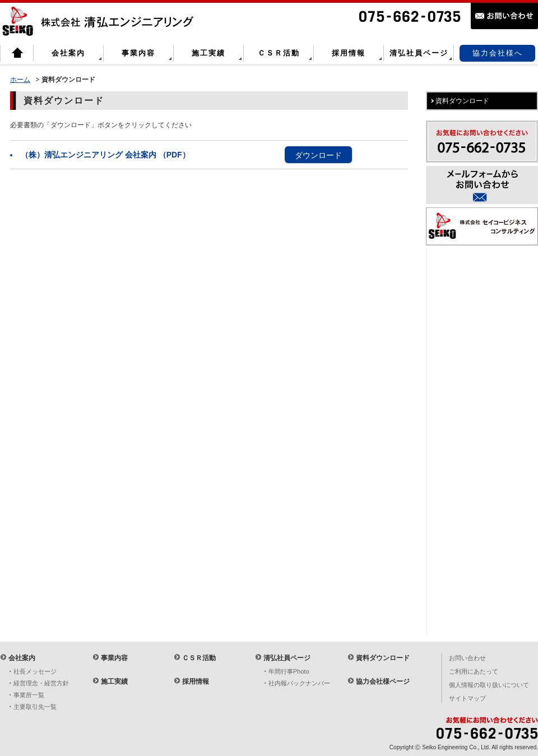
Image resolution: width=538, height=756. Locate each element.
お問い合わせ (467, 658)
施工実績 (208, 53)
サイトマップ (467, 698)
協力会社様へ (498, 53)
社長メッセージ (35, 671)
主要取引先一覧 (35, 707)
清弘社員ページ (419, 53)
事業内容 (138, 53)
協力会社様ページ (383, 681)
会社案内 (68, 53)
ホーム (20, 80)
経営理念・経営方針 (41, 683)
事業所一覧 (29, 695)
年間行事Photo (289, 671)
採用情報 (349, 53)
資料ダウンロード (383, 658)
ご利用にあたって (474, 671)
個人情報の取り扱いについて (489, 685)
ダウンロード (318, 155)
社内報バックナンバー (299, 683)
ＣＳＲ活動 (279, 53)
